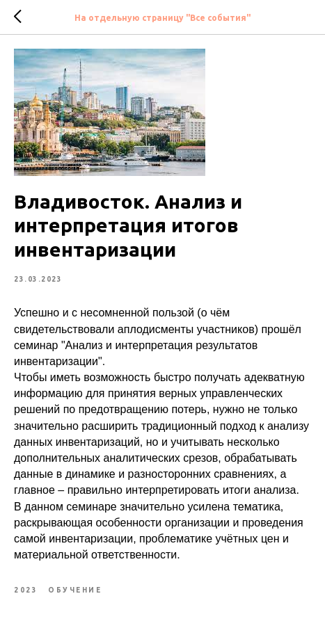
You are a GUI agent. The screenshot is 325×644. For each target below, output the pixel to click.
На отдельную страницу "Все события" (162, 18)
